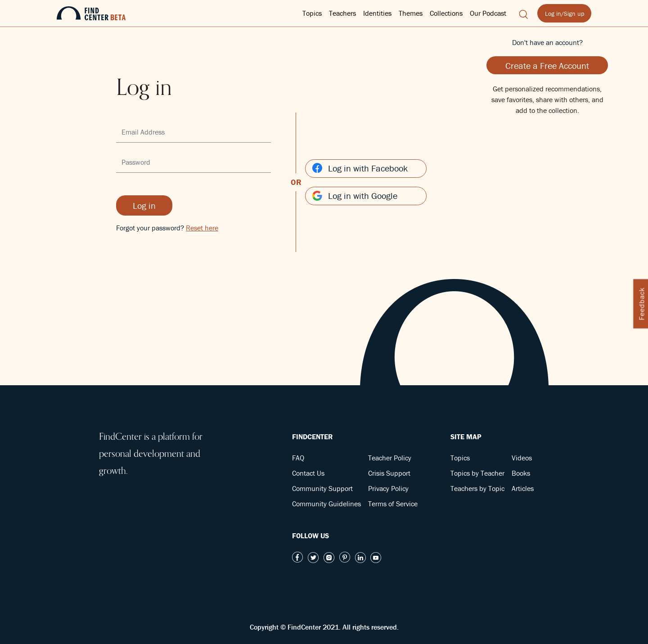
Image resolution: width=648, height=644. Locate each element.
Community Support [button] (322, 488)
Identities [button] (377, 13)
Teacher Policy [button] (390, 458)
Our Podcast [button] (488, 13)
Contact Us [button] (308, 473)
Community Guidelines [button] (326, 504)
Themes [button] (411, 13)
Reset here (202, 228)
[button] (524, 13)
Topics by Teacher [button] (477, 473)
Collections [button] (446, 13)
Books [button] (521, 473)
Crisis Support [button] (389, 473)
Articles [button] (523, 488)
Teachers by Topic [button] (477, 488)
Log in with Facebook (360, 168)
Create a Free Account (547, 65)
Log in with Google (355, 196)
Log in (144, 205)
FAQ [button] (298, 458)
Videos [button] (522, 458)
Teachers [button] (342, 13)
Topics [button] (312, 13)
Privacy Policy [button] (388, 488)
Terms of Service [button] (393, 504)
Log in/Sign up (565, 14)
